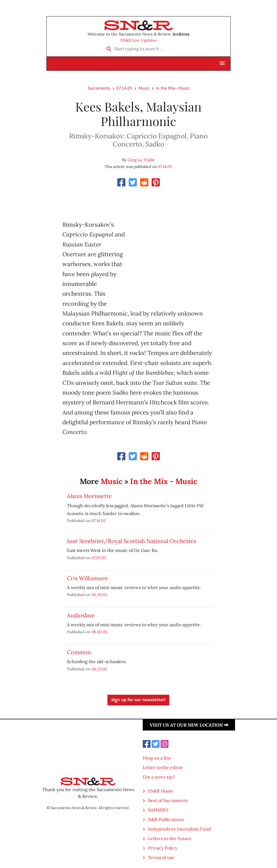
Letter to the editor (163, 767)
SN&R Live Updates (138, 40)
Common (79, 652)
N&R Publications (166, 819)
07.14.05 (124, 88)
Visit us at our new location (189, 725)
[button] (222, 63)
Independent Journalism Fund (179, 829)
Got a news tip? (159, 777)
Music (144, 88)
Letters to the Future (170, 838)
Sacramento (99, 88)
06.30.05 (99, 595)
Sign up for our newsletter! (138, 700)
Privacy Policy (163, 848)
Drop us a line (157, 758)
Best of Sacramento (168, 800)
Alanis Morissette (89, 496)
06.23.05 (99, 669)
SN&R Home (161, 791)
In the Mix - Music (173, 88)
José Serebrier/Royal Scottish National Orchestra (132, 541)
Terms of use (161, 857)
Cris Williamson (87, 578)
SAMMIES (158, 810)
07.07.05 (99, 558)
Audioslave (81, 615)
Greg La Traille (141, 160)
